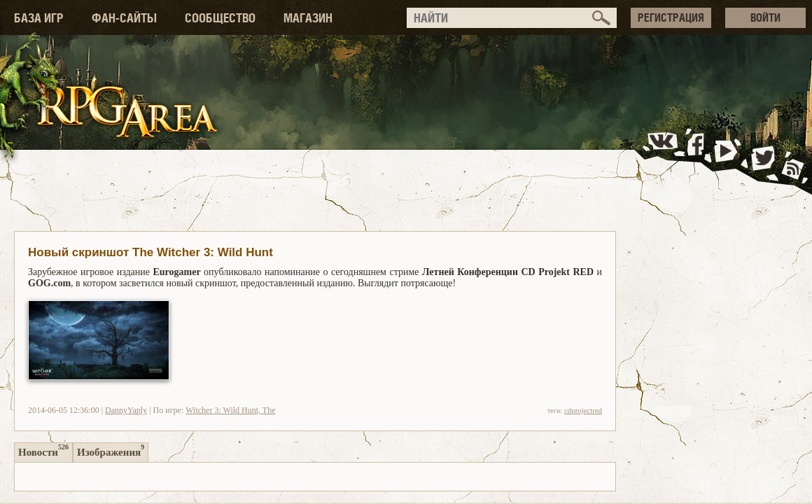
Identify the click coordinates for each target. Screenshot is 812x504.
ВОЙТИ (765, 17)
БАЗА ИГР (39, 18)
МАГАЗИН (308, 18)
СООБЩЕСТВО (220, 18)
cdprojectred (583, 410)
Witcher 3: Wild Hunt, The (230, 410)
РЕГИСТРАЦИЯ (671, 17)
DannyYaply (126, 410)
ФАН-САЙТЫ (124, 18)
